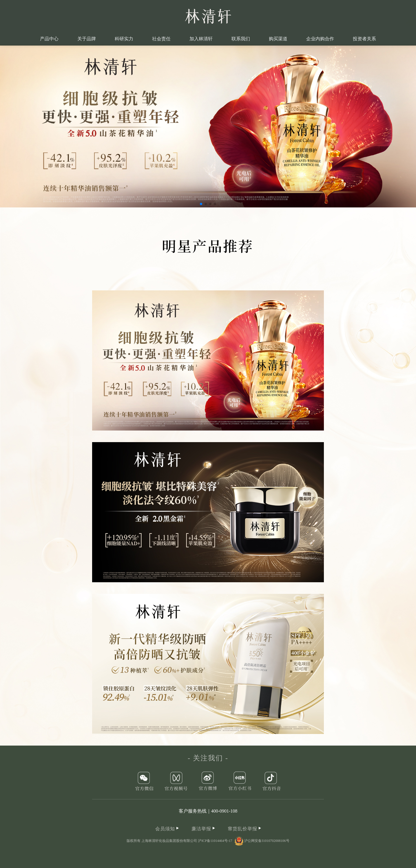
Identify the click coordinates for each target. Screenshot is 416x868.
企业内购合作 (320, 39)
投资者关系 (364, 39)
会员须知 (167, 829)
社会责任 (161, 39)
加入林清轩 (201, 39)
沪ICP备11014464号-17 (215, 841)
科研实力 (124, 39)
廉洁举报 (203, 829)
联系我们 (241, 39)
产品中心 (49, 39)
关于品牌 (87, 39)
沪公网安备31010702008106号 (262, 841)
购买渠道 (278, 39)
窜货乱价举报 (244, 829)
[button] (201, 204)
